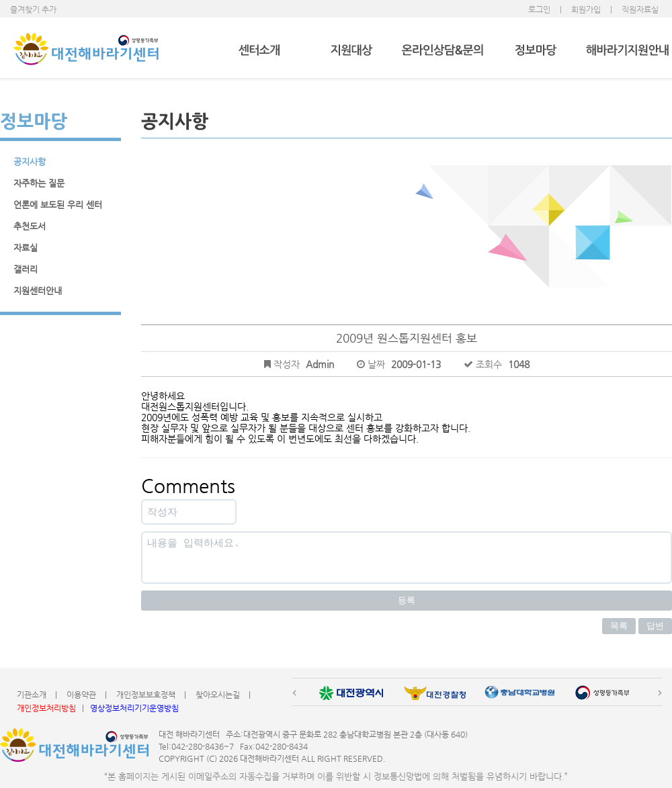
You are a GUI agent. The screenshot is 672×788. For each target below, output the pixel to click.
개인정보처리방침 (46, 708)
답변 (655, 626)
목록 (619, 626)
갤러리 (26, 269)
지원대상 (351, 51)
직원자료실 (640, 9)
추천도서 (30, 226)
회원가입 (586, 9)
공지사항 (30, 162)
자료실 (26, 248)
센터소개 (259, 51)
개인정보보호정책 (146, 695)
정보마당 (535, 51)
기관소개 (32, 695)
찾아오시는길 (218, 695)
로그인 (539, 9)
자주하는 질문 (39, 183)
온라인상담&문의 (443, 51)
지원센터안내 (38, 291)
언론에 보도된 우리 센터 (58, 205)
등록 (407, 600)
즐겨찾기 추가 (33, 9)
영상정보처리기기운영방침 (134, 708)
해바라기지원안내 (627, 51)
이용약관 (81, 695)
